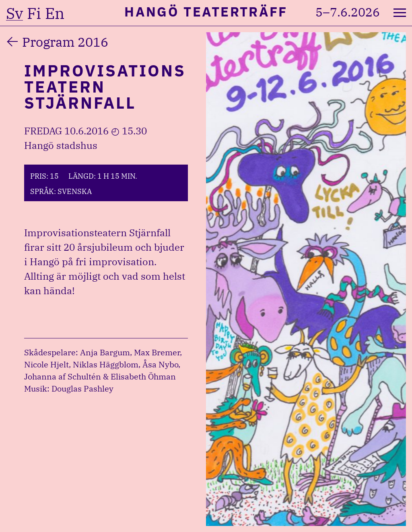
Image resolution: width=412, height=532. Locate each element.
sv (14, 13)
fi (34, 13)
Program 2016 (65, 42)
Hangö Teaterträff (206, 11)
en (55, 13)
